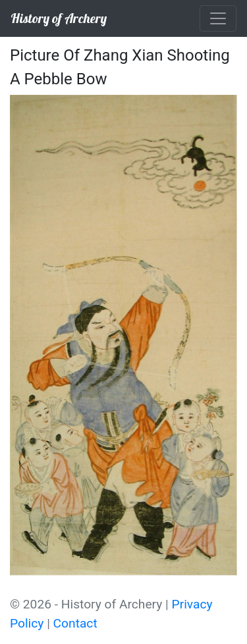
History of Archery (59, 18)
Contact (75, 623)
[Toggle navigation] (218, 18)
